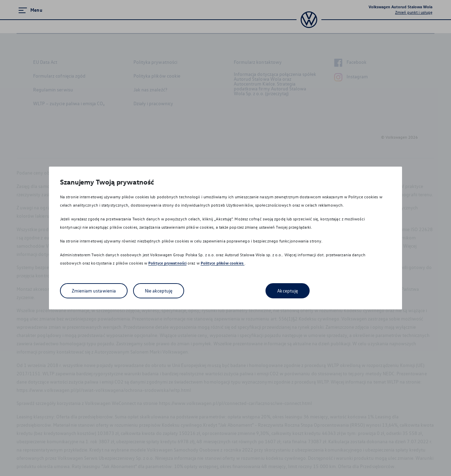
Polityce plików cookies (223, 263)
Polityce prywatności (167, 263)
